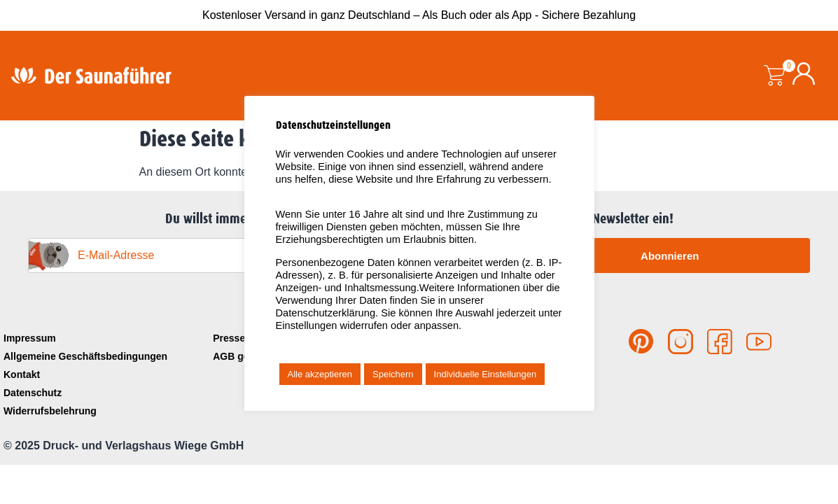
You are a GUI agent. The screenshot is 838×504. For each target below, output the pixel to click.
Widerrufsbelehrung (50, 411)
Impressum (30, 338)
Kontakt (22, 374)
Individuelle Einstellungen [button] (486, 374)
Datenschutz (33, 393)
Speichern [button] (393, 374)
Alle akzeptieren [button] (320, 374)
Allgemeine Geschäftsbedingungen (85, 356)
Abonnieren (670, 256)
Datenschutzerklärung (326, 313)
